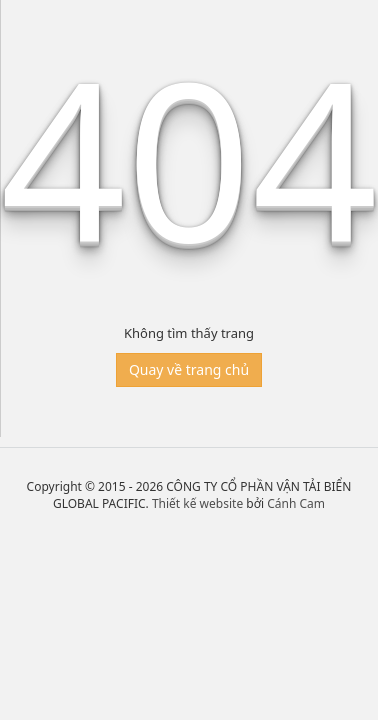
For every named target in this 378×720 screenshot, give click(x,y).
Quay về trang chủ (189, 369)
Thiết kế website (197, 503)
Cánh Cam (296, 503)
